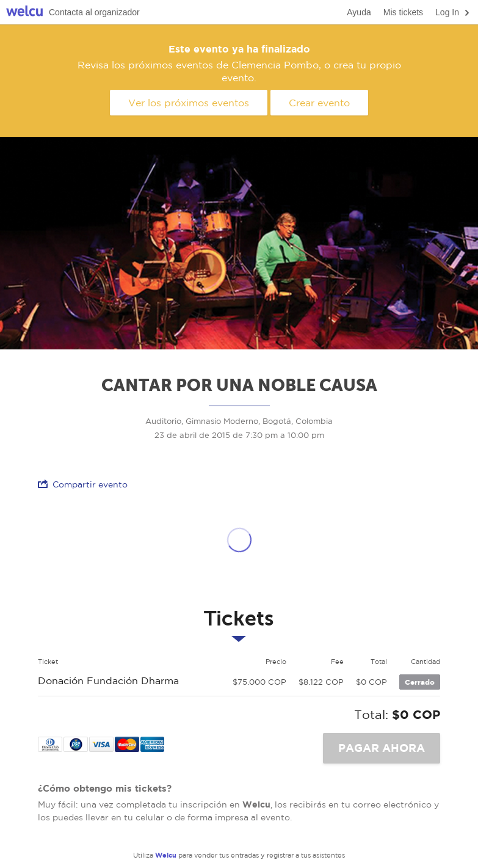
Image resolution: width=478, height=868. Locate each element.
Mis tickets (403, 12)
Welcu (24, 13)
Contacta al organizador (94, 12)
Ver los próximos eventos (189, 103)
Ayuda (359, 12)
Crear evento (319, 103)
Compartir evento (83, 484)
